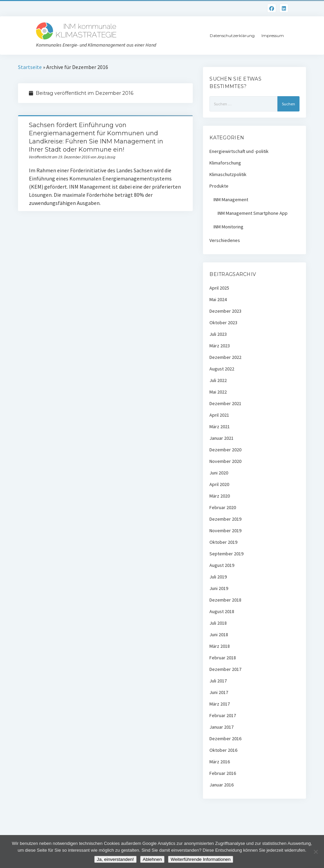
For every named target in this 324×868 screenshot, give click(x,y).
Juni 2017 (219, 692)
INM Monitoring (228, 227)
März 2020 (220, 496)
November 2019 (225, 531)
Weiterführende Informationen (201, 859)
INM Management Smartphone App (253, 213)
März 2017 (220, 704)
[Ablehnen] (316, 852)
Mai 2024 (218, 299)
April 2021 (219, 415)
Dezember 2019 (225, 519)
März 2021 (220, 427)
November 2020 (225, 461)
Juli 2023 (218, 334)
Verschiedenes (225, 240)
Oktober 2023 (223, 323)
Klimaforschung (225, 163)
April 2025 (219, 288)
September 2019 (226, 554)
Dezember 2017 (225, 669)
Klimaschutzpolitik (228, 174)
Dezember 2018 (225, 600)
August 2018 (222, 611)
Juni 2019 (219, 588)
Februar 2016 (223, 773)
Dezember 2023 (225, 311)
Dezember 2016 (225, 739)
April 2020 (219, 484)
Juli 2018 (218, 623)
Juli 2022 (218, 380)
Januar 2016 (221, 785)
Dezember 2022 (225, 357)
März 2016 (220, 762)
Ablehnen (152, 859)
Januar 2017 (221, 727)
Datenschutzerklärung (232, 36)
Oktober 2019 (223, 542)
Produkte (219, 186)
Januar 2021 (221, 438)
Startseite (30, 67)
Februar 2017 (223, 715)
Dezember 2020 (225, 450)
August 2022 (222, 369)
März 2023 (220, 346)
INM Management (231, 199)
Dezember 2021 (225, 403)
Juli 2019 (218, 577)
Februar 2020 (223, 507)
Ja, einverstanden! (115, 859)
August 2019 (222, 565)
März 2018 (220, 646)
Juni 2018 (219, 635)
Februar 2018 (223, 658)
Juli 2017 (218, 681)
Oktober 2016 (223, 750)
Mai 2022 (218, 392)
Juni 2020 (219, 473)
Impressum (273, 36)
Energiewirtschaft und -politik (239, 151)
